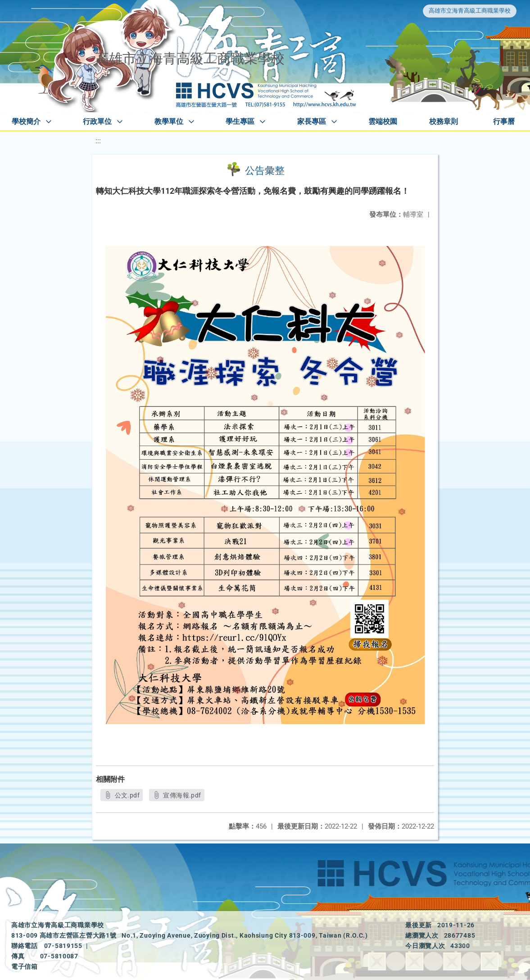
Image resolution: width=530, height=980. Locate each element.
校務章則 (444, 121)
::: (98, 141)
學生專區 (240, 121)
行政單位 (97, 121)
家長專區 (312, 121)
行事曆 (504, 121)
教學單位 (169, 121)
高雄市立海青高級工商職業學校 (470, 11)
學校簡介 (26, 121)
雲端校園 (383, 121)
